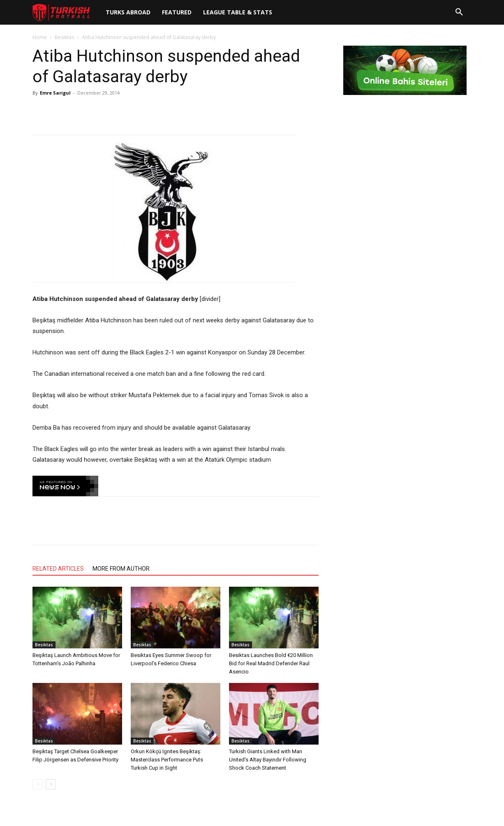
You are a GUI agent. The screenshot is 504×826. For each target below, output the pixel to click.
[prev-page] (38, 784)
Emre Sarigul (55, 93)
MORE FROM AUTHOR (121, 569)
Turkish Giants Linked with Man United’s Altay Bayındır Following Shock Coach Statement (268, 760)
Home (40, 37)
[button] (459, 12)
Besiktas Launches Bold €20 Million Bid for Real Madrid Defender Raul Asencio (271, 663)
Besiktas (64, 37)
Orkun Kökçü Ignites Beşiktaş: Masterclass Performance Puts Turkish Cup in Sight (167, 760)
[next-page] (51, 784)
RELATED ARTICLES (58, 569)
